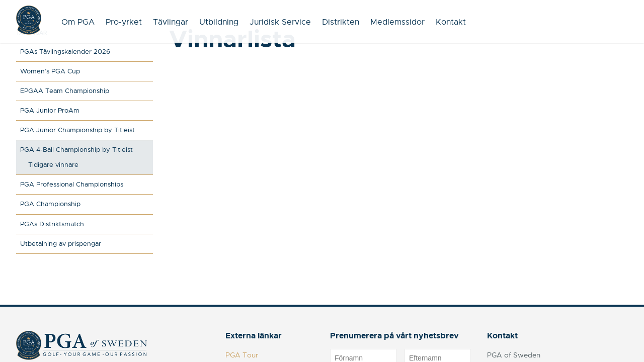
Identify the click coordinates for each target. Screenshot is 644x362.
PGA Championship (50, 204)
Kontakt (451, 22)
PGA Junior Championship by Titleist (77, 130)
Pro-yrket (124, 22)
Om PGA (78, 22)
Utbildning (219, 22)
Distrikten (341, 22)
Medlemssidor (397, 22)
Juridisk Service (280, 22)
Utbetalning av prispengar (61, 244)
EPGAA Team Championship (65, 91)
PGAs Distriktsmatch (52, 224)
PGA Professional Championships (72, 184)
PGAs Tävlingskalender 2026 (65, 52)
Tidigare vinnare (53, 165)
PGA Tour (242, 355)
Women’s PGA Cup (50, 71)
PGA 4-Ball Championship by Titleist (76, 150)
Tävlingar (171, 22)
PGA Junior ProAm (50, 110)
